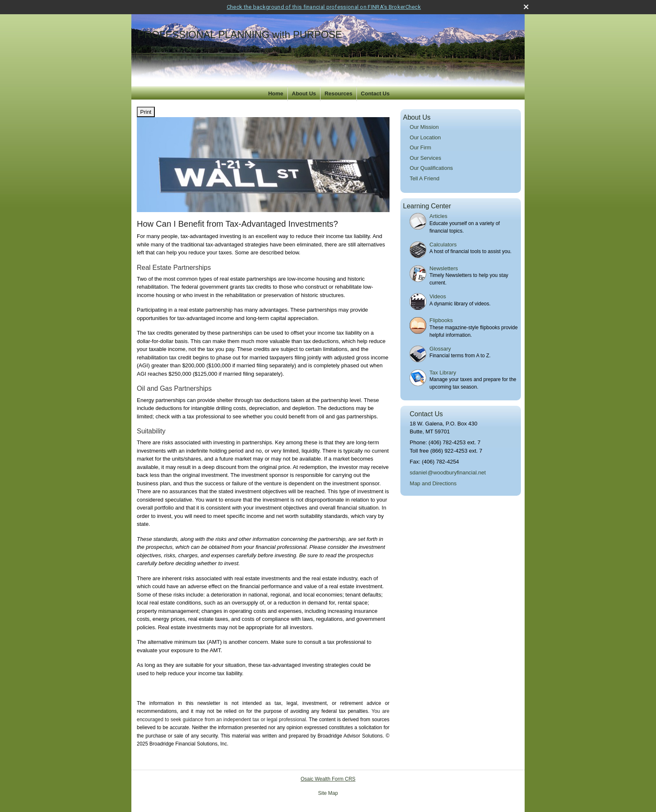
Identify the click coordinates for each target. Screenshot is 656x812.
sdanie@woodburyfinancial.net (448, 473)
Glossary (440, 349)
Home (276, 93)
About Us (304, 93)
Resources (338, 93)
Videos (438, 296)
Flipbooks (441, 320)
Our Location (425, 137)
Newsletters (444, 268)
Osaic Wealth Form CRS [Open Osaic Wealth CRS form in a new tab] (328, 779)
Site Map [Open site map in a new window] (328, 793)
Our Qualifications (431, 168)
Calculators (443, 245)
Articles (439, 216)
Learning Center (427, 206)
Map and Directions (433, 483)
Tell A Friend (424, 178)
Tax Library (443, 373)
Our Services (425, 158)
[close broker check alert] (526, 7)
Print (146, 112)
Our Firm (420, 147)
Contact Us (375, 93)
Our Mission (424, 127)
